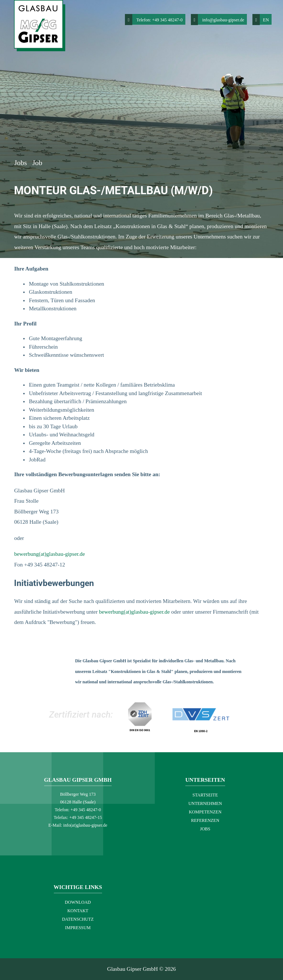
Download (78, 902)
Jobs (21, 163)
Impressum (78, 928)
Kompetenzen (205, 812)
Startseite (205, 795)
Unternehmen (205, 803)
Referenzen (205, 820)
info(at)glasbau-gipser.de (85, 825)
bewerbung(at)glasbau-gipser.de (49, 554)
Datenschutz (78, 919)
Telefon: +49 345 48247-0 (160, 20)
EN (261, 20)
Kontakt (78, 911)
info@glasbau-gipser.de (223, 20)
